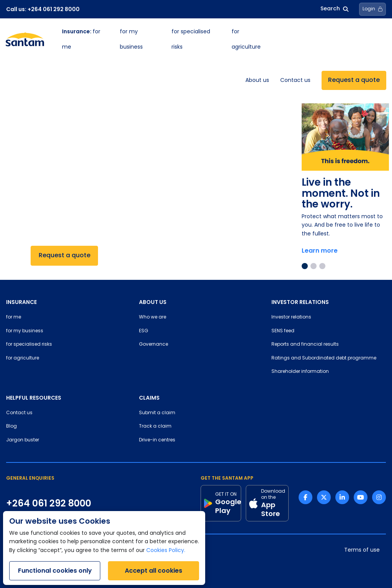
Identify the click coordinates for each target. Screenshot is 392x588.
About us (257, 81)
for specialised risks (29, 345)
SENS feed (283, 331)
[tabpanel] (345, 182)
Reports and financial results (305, 345)
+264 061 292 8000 (49, 503)
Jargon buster (23, 440)
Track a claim (155, 426)
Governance (154, 345)
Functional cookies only (55, 571)
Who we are (153, 317)
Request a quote (354, 80)
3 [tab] (322, 266)
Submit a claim (157, 413)
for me (14, 317)
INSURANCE (21, 302)
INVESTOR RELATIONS (300, 302)
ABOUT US (153, 302)
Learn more (320, 251)
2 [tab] (314, 266)
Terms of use (362, 550)
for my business (25, 331)
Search (334, 9)
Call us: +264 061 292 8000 (43, 9)
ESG (144, 331)
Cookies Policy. (166, 551)
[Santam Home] (25, 39)
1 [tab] (305, 266)
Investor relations (291, 317)
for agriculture (23, 358)
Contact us (295, 81)
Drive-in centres (157, 440)
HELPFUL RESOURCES (34, 398)
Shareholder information (300, 372)
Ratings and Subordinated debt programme (324, 358)
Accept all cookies (154, 571)
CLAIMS (149, 398)
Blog (11, 426)
